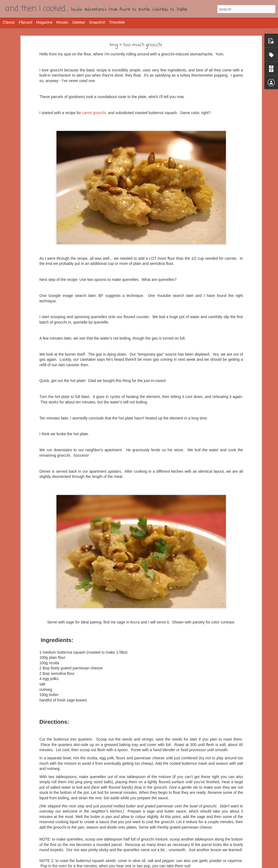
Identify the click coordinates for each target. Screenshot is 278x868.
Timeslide (117, 22)
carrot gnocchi (94, 113)
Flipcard (26, 22)
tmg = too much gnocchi (136, 45)
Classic (9, 22)
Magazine (44, 22)
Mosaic (62, 22)
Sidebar (79, 22)
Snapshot (97, 22)
